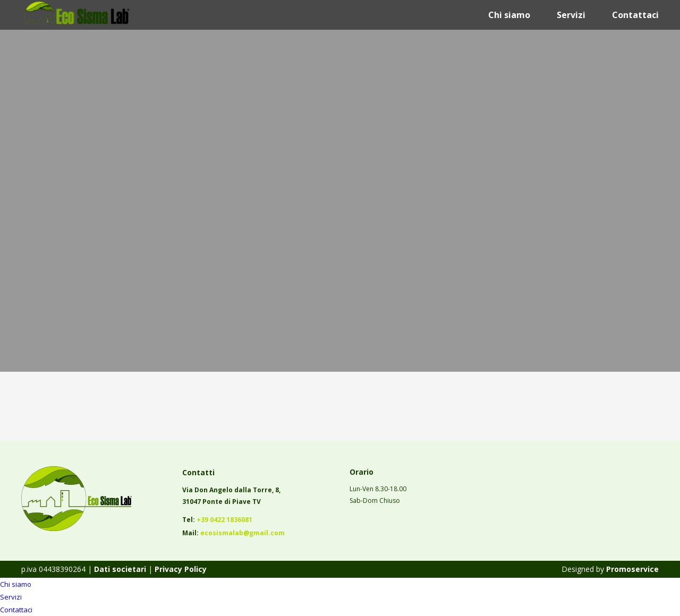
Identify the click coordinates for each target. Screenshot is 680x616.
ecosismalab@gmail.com (243, 533)
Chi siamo (509, 15)
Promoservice (632, 569)
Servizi (571, 15)
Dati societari (119, 569)
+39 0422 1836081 (224, 520)
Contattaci (635, 15)
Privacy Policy (181, 569)
